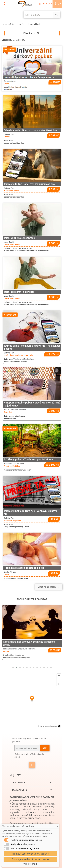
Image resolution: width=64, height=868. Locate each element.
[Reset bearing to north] (59, 684)
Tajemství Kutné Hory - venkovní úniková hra (29, 184)
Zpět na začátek (49, 587)
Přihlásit (46, 4)
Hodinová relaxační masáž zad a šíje (24, 568)
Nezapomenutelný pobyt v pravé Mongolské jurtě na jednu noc (32, 404)
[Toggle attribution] (59, 726)
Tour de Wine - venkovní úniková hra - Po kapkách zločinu (32, 347)
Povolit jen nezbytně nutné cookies (30, 859)
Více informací (30, 864)
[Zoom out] (59, 680)
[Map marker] (32, 699)
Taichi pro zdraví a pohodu (19, 292)
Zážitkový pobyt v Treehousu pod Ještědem (28, 459)
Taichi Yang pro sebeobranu (19, 238)
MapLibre (54, 726)
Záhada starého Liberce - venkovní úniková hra (30, 130)
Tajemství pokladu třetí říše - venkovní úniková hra (30, 512)
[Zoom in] (59, 676)
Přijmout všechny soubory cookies (30, 854)
